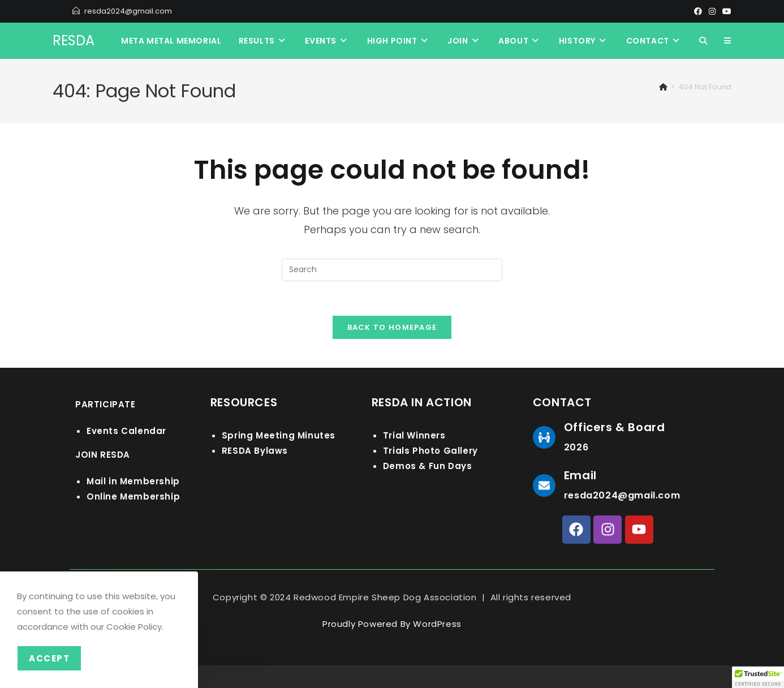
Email (580, 475)
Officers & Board (615, 427)
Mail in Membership (133, 481)
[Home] (663, 87)
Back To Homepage (392, 327)
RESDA (74, 40)
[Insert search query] (392, 270)
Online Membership (133, 496)
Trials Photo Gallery (430, 451)
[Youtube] (725, 11)
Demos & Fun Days (428, 466)
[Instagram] (712, 11)
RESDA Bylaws (255, 451)
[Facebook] (698, 11)
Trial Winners (414, 435)
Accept (49, 658)
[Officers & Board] (544, 437)
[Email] (544, 485)
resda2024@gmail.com (128, 11)
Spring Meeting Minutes (279, 435)
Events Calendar (126, 431)
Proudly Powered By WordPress (392, 624)
